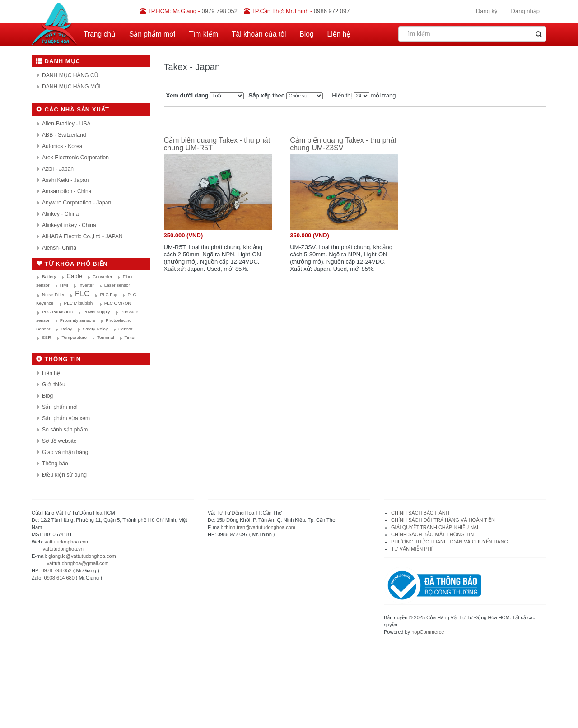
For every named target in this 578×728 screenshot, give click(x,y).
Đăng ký (487, 11)
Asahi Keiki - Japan (65, 180)
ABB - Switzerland (64, 135)
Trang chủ (100, 34)
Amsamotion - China (67, 191)
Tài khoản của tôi (259, 34)
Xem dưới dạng (187, 95)
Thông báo (55, 464)
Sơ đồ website (59, 441)
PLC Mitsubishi (79, 303)
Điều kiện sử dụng (64, 475)
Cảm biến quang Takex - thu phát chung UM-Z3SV (343, 144)
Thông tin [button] (58, 359)
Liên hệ (339, 34)
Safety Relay (95, 329)
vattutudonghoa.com (67, 542)
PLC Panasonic (57, 312)
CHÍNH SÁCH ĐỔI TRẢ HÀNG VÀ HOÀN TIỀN (444, 520)
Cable (74, 276)
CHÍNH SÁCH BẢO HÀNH (420, 513)
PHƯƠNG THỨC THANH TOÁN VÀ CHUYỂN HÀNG (450, 542)
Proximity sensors (78, 320)
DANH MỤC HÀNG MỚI (71, 87)
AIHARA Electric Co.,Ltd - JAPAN (82, 236)
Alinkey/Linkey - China (69, 225)
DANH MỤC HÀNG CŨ (70, 75)
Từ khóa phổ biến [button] (72, 264)
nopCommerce (428, 632)
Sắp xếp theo (266, 95)
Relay (66, 329)
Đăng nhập (525, 11)
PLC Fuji (108, 294)
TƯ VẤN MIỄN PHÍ (412, 549)
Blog (306, 34)
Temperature (74, 337)
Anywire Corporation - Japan (77, 203)
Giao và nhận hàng (65, 452)
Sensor (125, 329)
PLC (82, 293)
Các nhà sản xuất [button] (73, 109)
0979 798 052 (56, 570)
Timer (130, 337)
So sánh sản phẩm (65, 430)
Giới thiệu (54, 385)
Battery (49, 276)
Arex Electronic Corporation (75, 158)
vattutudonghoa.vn (63, 549)
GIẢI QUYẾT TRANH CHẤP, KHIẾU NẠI (435, 527)
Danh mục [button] (58, 61)
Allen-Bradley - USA (66, 124)
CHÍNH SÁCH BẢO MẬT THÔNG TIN (432, 534)
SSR (47, 337)
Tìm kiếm (204, 34)
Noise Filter (53, 294)
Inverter (86, 285)
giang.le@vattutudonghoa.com (82, 556)
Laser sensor (117, 285)
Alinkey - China (60, 214)
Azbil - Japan (58, 169)
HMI (64, 285)
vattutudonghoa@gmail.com (78, 563)
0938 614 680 (59, 578)
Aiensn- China (59, 248)
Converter (102, 276)
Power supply (96, 312)
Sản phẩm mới (152, 34)
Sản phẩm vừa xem (66, 418)
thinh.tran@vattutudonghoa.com (260, 527)
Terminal (105, 337)
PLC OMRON (118, 303)
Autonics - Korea (62, 146)
